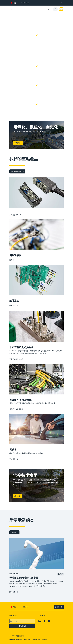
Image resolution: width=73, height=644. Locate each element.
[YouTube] (49, 621)
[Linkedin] (40, 621)
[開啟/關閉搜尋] (48, 9)
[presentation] (24, 3)
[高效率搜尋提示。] (62, 3)
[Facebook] (44, 621)
